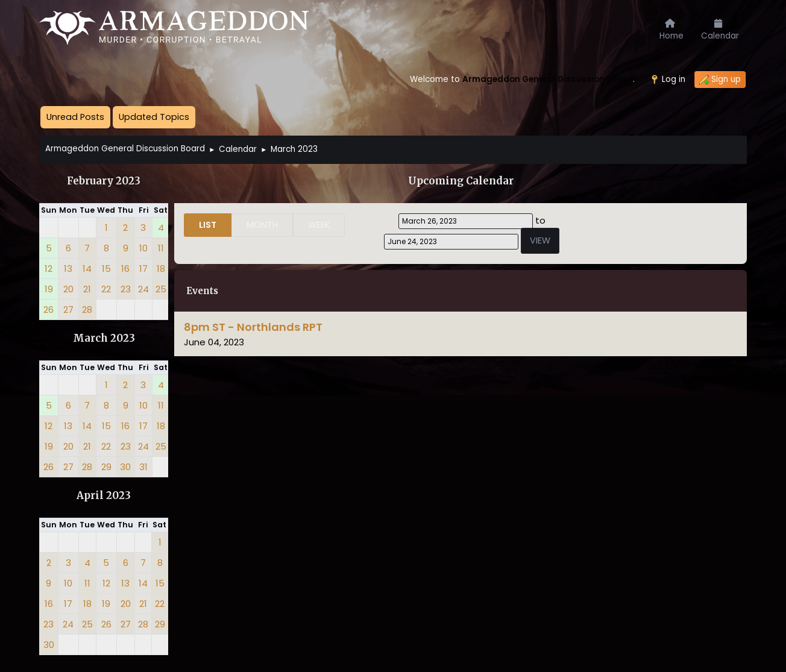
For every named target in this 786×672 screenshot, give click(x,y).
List (208, 225)
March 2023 (104, 338)
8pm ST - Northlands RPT (253, 327)
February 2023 (104, 181)
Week (319, 225)
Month (262, 225)
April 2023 (104, 496)
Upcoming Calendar (461, 181)
